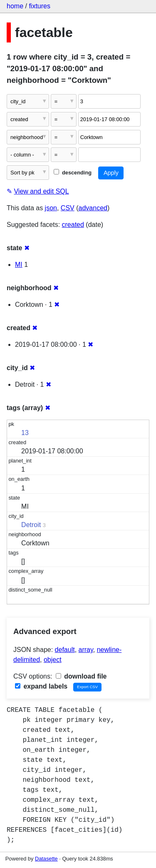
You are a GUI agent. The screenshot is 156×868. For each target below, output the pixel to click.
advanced (93, 208)
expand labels (41, 686)
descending (73, 173)
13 (25, 433)
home (15, 6)
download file (81, 676)
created (73, 225)
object (53, 660)
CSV (68, 208)
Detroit (31, 525)
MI (19, 265)
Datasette (46, 859)
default (65, 650)
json (51, 208)
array (86, 650)
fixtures (40, 6)
